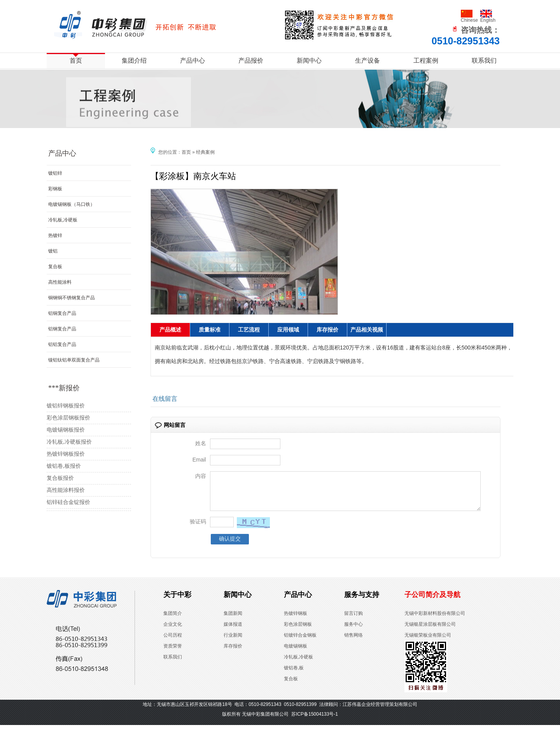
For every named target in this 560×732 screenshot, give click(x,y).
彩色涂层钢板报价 (68, 418)
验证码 (198, 528)
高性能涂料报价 (66, 490)
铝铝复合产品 (62, 344)
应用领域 (288, 330)
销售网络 (353, 642)
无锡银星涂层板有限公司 (430, 631)
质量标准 (210, 330)
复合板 (55, 267)
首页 (76, 61)
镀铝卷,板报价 (64, 466)
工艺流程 (249, 330)
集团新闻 (233, 620)
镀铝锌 (55, 173)
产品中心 (192, 61)
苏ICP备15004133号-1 (315, 721)
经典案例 (205, 152)
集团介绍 (134, 61)
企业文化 (173, 631)
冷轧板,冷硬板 (63, 220)
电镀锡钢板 (296, 653)
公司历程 (173, 642)
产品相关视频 (367, 330)
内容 (201, 476)
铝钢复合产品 (62, 329)
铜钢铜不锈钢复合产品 (72, 298)
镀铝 (53, 251)
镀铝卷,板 (294, 675)
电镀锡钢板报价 (66, 430)
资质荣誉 (173, 653)
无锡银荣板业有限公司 (428, 642)
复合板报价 (60, 478)
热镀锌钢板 (296, 620)
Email (199, 460)
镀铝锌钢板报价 (66, 406)
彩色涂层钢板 (298, 631)
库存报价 (327, 330)
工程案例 (426, 61)
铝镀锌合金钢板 (300, 642)
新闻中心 (309, 61)
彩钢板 (55, 189)
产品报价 (251, 61)
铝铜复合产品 (62, 313)
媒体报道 (233, 631)
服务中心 (353, 631)
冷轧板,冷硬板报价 (69, 442)
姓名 (201, 443)
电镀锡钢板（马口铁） (72, 204)
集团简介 (173, 620)
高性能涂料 (60, 282)
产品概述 (170, 330)
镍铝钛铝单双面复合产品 (74, 360)
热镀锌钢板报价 (66, 454)
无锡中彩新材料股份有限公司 (435, 620)
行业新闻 (233, 642)
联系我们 (484, 61)
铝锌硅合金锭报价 (68, 502)
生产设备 (367, 61)
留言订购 (353, 620)
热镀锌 (55, 235)
